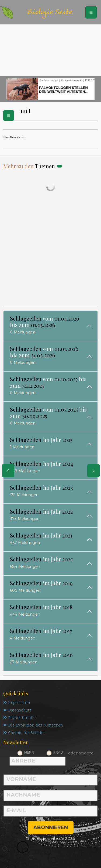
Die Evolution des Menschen (33, 726)
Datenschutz (17, 711)
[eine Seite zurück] (8, 471)
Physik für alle (19, 718)
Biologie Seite (49, 12)
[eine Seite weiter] (93, 471)
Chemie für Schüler (24, 733)
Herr (29, 752)
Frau (58, 752)
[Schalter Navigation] (91, 12)
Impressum (17, 703)
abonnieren (51, 827)
